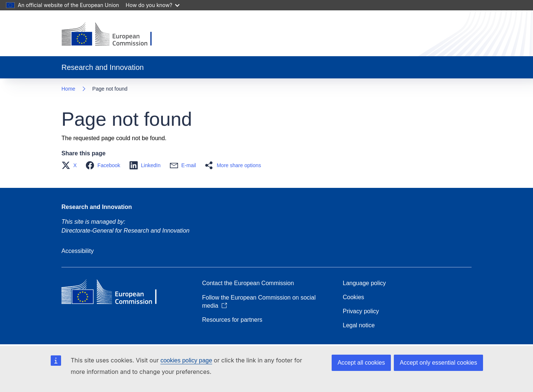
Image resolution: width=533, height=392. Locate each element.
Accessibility (78, 251)
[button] (71, 165)
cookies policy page (186, 360)
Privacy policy (361, 311)
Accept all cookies (361, 363)
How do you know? (153, 5)
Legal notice (359, 325)
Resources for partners (232, 320)
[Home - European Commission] (112, 35)
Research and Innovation (97, 207)
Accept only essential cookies (438, 363)
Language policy (364, 283)
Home (68, 89)
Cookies (353, 297)
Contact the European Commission (248, 283)
